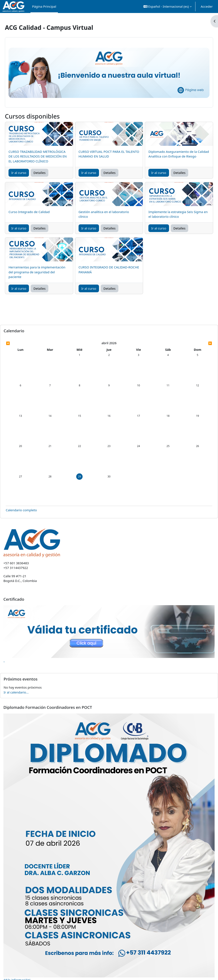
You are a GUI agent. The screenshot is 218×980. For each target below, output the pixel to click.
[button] (168, 6)
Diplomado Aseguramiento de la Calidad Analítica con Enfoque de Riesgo (169, 151)
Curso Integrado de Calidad (39, 211)
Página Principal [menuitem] (44, 6)
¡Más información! (27, 934)
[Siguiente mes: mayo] (174, 343)
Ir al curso (29, 172)
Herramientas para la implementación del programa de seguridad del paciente (44, 272)
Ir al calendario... (26, 672)
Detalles (50, 172)
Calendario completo (31, 496)
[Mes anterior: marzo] (44, 343)
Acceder (207, 6)
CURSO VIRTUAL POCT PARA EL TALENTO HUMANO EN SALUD (105, 149)
